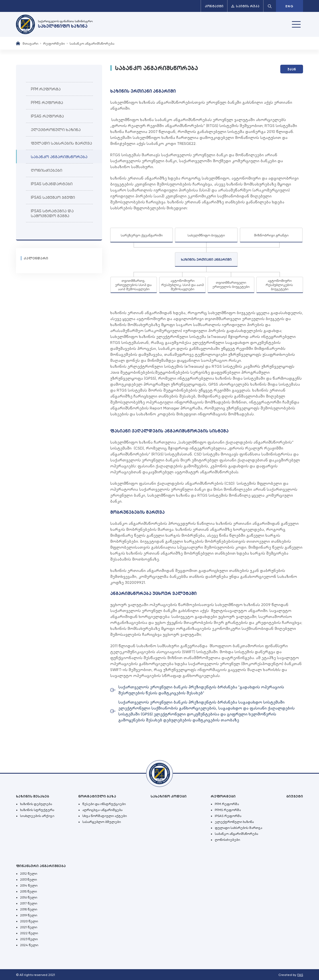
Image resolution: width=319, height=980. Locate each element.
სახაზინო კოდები (169, 796)
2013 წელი (28, 880)
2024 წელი (29, 945)
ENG (289, 6)
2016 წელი (29, 897)
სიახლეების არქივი (37, 816)
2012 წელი (29, 874)
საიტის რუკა (245, 6)
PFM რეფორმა (227, 804)
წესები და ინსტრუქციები (104, 804)
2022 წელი (29, 933)
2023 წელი (29, 939)
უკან (292, 69)
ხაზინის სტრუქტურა (37, 810)
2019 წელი (29, 915)
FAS (300, 975)
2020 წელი (29, 921)
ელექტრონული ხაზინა (234, 822)
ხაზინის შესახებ (32, 796)
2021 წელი (29, 927)
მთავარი (30, 43)
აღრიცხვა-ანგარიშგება (102, 810)
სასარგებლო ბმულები (102, 822)
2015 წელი (28, 891)
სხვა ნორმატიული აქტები (105, 816)
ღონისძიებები (227, 840)
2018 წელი (29, 909)
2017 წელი (29, 903)
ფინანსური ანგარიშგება (41, 866)
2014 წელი (29, 885)
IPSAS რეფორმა (228, 816)
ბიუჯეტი (295, 796)
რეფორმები (54, 43)
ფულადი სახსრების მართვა (238, 828)
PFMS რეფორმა (228, 810)
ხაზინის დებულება (36, 804)
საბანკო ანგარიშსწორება (236, 834)
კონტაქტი (214, 6)
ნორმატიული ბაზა (97, 796)
